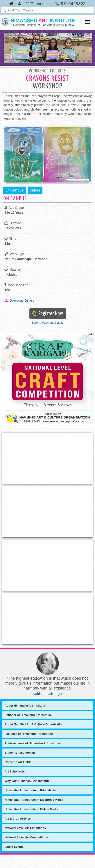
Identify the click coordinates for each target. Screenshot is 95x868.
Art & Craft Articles (18, 819)
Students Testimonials (20, 753)
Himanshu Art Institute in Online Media (31, 809)
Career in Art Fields (18, 762)
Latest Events (14, 847)
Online (35, 190)
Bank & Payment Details (47, 323)
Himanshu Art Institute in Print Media (30, 790)
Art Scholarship (15, 771)
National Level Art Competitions (27, 837)
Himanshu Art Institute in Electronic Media (34, 800)
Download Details (19, 300)
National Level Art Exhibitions (25, 828)
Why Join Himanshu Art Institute (27, 781)
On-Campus (15, 190)
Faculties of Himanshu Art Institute (29, 734)
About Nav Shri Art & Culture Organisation (34, 724)
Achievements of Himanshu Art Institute (32, 743)
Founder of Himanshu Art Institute (28, 715)
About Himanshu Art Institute (25, 706)
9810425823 (73, 4)
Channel (36, 4)
